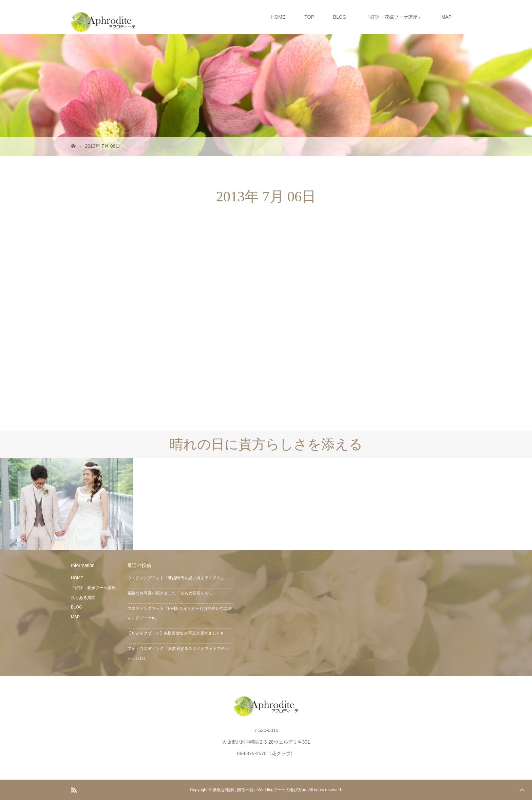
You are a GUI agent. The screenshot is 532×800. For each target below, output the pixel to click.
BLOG (340, 17)
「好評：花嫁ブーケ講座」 (394, 17)
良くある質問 (83, 598)
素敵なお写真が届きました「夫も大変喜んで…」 (172, 593)
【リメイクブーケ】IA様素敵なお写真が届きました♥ (175, 633)
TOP (309, 17)
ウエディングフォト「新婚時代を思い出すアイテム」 (176, 578)
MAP (446, 17)
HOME (278, 17)
